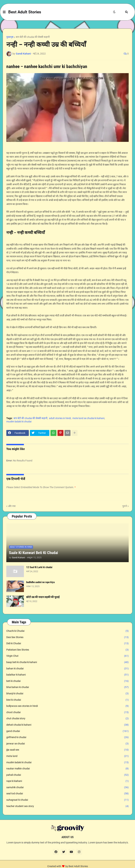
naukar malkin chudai (67, 769)
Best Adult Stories (25, 12)
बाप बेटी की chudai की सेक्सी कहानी (33, 37)
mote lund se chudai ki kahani (88, 418)
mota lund (67, 756)
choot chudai (67, 712)
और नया (12, 506)
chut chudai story (67, 719)
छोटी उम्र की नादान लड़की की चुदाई (43, 597)
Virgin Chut (67, 656)
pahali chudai (67, 775)
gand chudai (67, 731)
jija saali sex (67, 750)
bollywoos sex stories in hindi (67, 706)
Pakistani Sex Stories (67, 650)
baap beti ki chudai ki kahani (67, 662)
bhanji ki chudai (67, 694)
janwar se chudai (67, 744)
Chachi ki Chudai (67, 631)
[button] (4, 12)
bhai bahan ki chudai (67, 687)
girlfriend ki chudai (67, 737)
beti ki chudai (67, 681)
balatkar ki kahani (67, 675)
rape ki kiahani (67, 781)
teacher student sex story (67, 806)
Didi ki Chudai (67, 644)
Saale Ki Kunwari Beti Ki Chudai (33, 553)
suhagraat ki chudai (67, 800)
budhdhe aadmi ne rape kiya (40, 582)
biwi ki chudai (67, 700)
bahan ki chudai (67, 669)
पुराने (125, 506)
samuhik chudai (67, 787)
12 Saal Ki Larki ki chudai (39, 567)
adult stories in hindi (60, 418)
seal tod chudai (67, 794)
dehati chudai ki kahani (67, 725)
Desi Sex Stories (67, 637)
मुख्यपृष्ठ (10, 37)
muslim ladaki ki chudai (19, 422)
